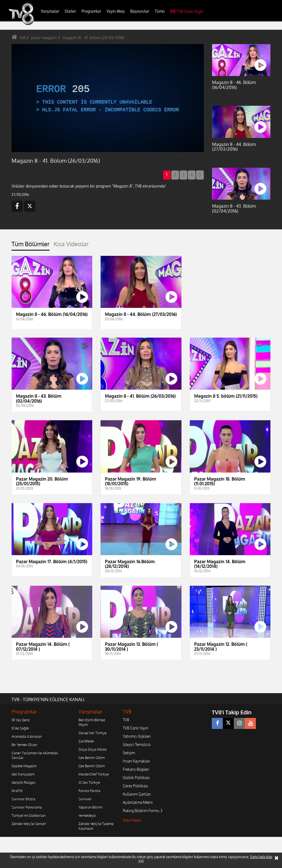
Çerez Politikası (135, 786)
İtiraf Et (17, 791)
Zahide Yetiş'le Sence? (29, 824)
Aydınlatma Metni (138, 802)
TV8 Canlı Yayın (187, 11)
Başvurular (140, 11)
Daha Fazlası (132, 820)
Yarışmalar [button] (50, 11)
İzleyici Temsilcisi (137, 744)
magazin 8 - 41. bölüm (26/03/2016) (93, 38)
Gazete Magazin (24, 766)
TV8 (126, 720)
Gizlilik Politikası (136, 778)
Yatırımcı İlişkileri (137, 736)
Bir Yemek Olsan (24, 745)
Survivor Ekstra (23, 799)
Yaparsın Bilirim (90, 807)
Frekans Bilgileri (136, 769)
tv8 (23, 38)
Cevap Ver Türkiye (93, 733)
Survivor (85, 799)
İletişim (129, 753)
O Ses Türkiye (89, 782)
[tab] (31, 246)
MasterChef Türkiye (94, 774)
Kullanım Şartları (137, 794)
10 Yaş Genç (21, 720)
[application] (108, 98)
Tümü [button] (160, 11)
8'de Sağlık (20, 728)
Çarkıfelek (86, 741)
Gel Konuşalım (23, 774)
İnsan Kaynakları (136, 761)
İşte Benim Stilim (92, 758)
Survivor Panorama (27, 807)
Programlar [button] (91, 11)
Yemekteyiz (87, 815)
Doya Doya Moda (93, 749)
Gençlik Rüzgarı (24, 782)
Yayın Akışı (116, 11)
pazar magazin (44, 38)
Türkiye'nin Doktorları (29, 815)
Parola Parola (89, 791)
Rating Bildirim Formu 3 (143, 811)
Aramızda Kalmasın (27, 736)
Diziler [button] (70, 11)
